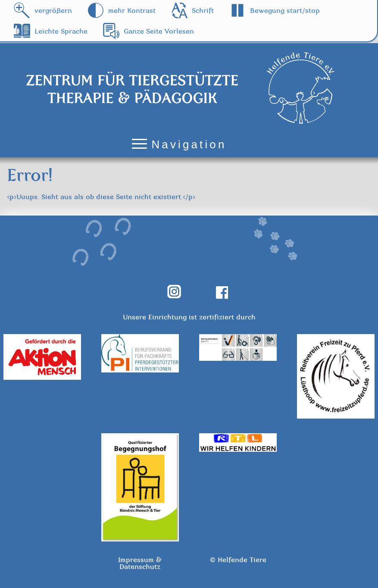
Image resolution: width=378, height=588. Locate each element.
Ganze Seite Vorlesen (159, 31)
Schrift (203, 10)
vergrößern (53, 10)
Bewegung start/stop (285, 10)
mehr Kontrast (132, 10)
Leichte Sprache (61, 31)
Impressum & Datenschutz (140, 563)
